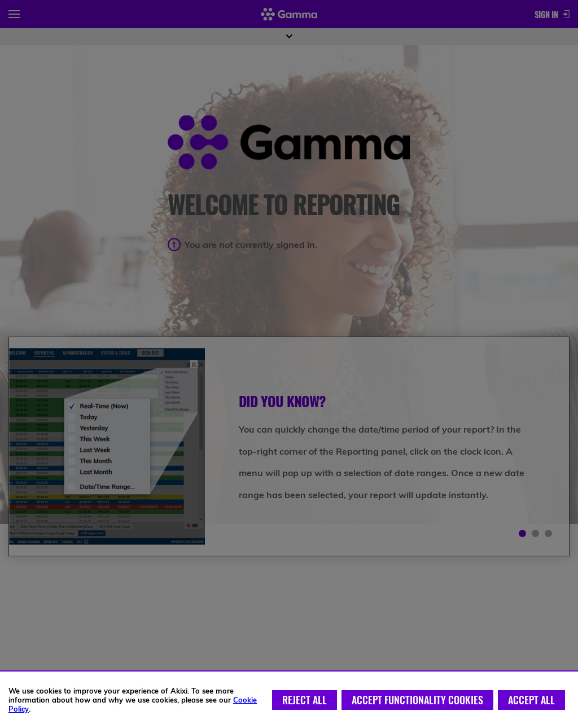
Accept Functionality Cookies (417, 700)
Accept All (531, 700)
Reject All (305, 700)
